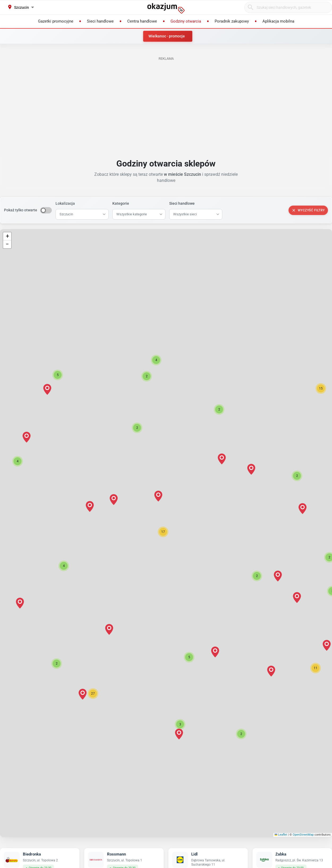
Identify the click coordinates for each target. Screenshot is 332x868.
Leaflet (281, 835)
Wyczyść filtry (308, 210)
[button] (163, 532)
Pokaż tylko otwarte (21, 210)
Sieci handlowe (182, 203)
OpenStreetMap (303, 835)
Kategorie (121, 203)
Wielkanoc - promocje (167, 36)
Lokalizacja (65, 203)
